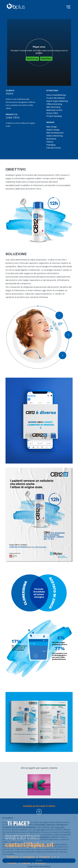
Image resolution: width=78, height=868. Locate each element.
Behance (40, 863)
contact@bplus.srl (29, 844)
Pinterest (44, 857)
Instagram (29, 857)
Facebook (13, 857)
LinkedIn (26, 863)
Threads (12, 863)
